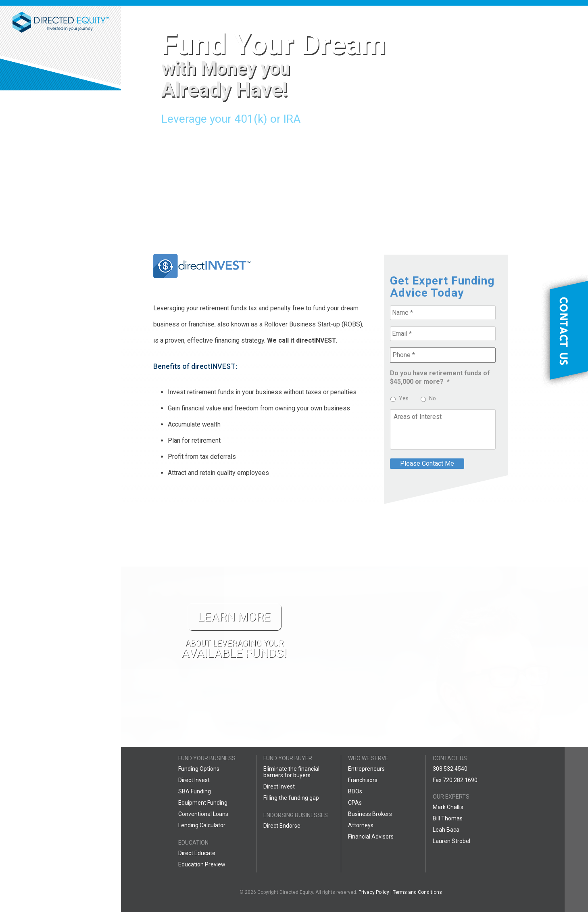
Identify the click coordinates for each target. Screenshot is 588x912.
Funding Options (199, 769)
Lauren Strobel (451, 841)
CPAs (355, 803)
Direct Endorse (282, 826)
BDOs (355, 791)
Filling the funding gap (291, 798)
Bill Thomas (448, 818)
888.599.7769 (450, 791)
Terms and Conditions (417, 892)
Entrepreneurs (366, 769)
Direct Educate (197, 853)
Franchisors (363, 780)
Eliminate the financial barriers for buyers (291, 772)
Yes (404, 398)
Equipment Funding (203, 803)
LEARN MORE (88, 288)
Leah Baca (446, 830)
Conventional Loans (203, 814)
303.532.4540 (450, 769)
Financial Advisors (371, 837)
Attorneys (361, 825)
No (433, 398)
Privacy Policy (374, 892)
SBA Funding (195, 791)
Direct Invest (194, 780)
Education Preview (202, 864)
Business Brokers (370, 814)
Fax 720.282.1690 (455, 780)
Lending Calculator (202, 825)
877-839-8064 (60, 115)
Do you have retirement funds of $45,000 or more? (440, 377)
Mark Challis (448, 807)
